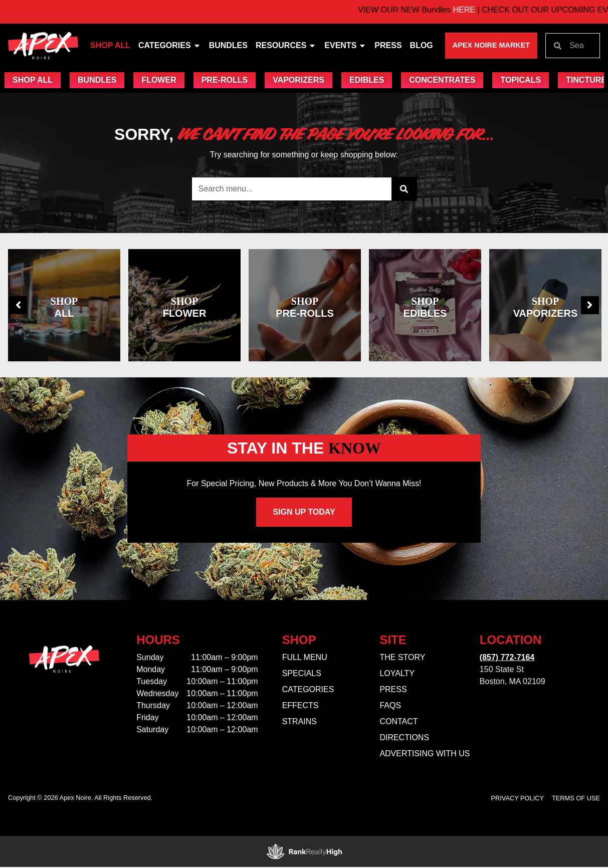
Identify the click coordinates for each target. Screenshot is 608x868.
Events (345, 46)
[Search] (404, 189)
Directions (404, 738)
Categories (170, 46)
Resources (286, 46)
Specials (302, 674)
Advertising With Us (425, 754)
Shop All (110, 45)
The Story (402, 658)
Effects (300, 706)
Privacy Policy (518, 799)
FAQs (390, 706)
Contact (398, 722)
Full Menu (305, 658)
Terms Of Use (576, 799)
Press (388, 45)
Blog (422, 45)
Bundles (228, 45)
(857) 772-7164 (507, 658)
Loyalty (397, 674)
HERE (479, 10)
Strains (299, 722)
